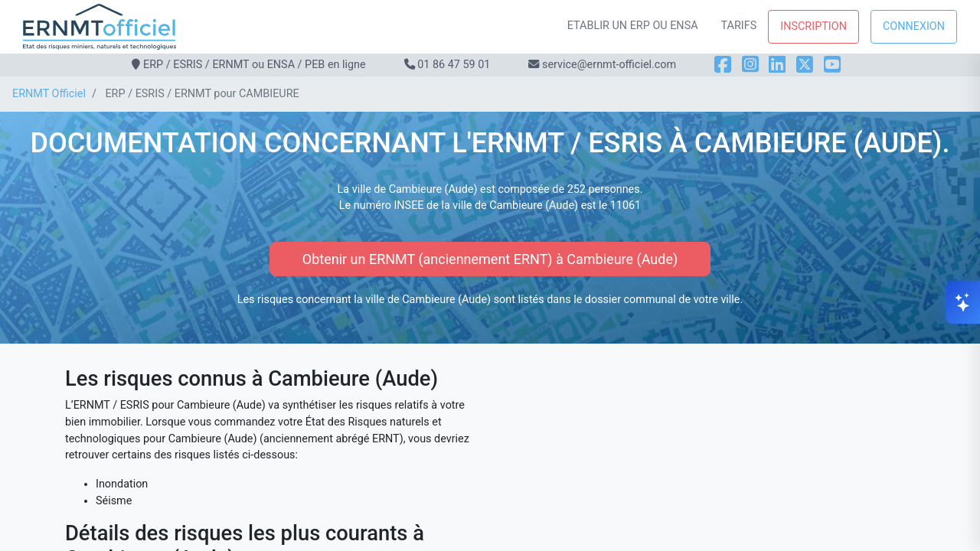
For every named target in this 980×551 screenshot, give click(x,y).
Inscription (813, 26)
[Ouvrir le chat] (963, 302)
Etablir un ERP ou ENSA (633, 26)
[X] (805, 65)
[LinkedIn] (777, 65)
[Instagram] (750, 65)
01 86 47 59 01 (454, 65)
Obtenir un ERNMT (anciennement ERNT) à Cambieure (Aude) (490, 259)
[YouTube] (832, 65)
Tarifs (739, 26)
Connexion (914, 26)
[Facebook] (723, 65)
